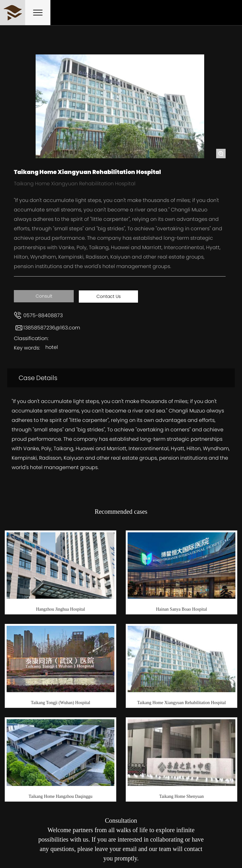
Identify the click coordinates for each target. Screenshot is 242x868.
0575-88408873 (43, 315)
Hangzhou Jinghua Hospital (60, 609)
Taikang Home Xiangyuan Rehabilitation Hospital (181, 703)
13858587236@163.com (52, 328)
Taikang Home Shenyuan (181, 796)
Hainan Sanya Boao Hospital (181, 609)
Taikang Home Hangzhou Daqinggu (60, 796)
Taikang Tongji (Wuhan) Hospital (60, 703)
